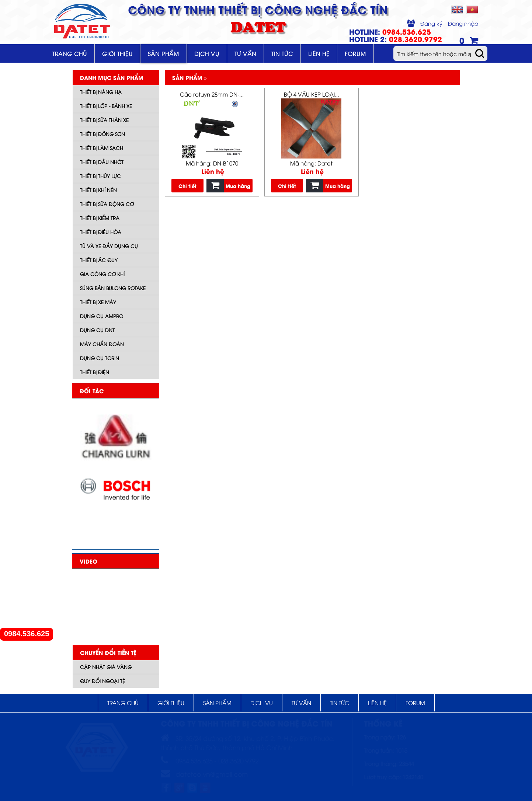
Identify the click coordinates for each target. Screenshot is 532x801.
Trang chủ (70, 53)
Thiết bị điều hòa (101, 232)
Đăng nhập (463, 23)
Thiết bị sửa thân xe (104, 120)
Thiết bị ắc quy (99, 260)
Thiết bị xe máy (98, 302)
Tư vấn (245, 53)
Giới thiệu (117, 53)
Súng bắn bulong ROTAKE (113, 288)
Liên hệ (319, 53)
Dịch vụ (207, 53)
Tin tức (282, 53)
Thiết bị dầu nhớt (102, 162)
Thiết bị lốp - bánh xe (106, 106)
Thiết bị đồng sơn (102, 134)
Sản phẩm (164, 53)
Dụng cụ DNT (97, 330)
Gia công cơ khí (102, 274)
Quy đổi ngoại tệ (102, 681)
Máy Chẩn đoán (102, 344)
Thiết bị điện (95, 372)
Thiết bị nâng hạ (101, 92)
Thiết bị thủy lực (100, 176)
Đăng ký (431, 23)
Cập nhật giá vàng (106, 667)
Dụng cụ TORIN (100, 358)
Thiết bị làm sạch (102, 148)
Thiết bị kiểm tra (100, 218)
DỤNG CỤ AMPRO (102, 316)
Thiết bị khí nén (98, 190)
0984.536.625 (27, 634)
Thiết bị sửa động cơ (107, 204)
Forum (355, 53)
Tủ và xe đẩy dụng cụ (109, 246)
